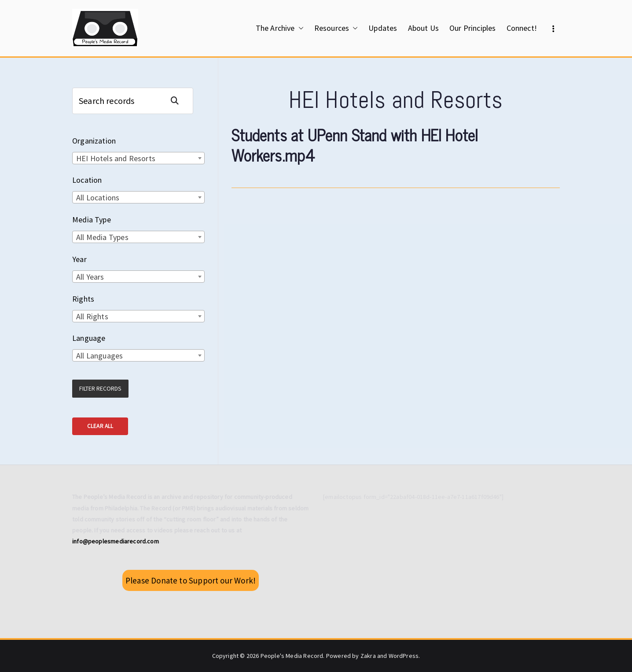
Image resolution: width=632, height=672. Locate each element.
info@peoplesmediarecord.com (116, 541)
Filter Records (100, 388)
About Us (423, 28)
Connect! (522, 28)
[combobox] (138, 158)
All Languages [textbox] (99, 356)
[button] (299, 28)
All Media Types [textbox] (102, 237)
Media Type (92, 220)
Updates (383, 28)
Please (191, 580)
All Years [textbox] (90, 277)
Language (89, 338)
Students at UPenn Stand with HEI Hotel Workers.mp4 (355, 145)
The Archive (280, 28)
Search (178, 101)
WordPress (404, 656)
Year (79, 259)
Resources (336, 28)
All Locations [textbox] (98, 198)
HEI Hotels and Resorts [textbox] (116, 158)
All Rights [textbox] (92, 316)
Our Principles (473, 28)
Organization (94, 141)
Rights (83, 299)
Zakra (368, 656)
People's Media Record (292, 656)
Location (87, 180)
